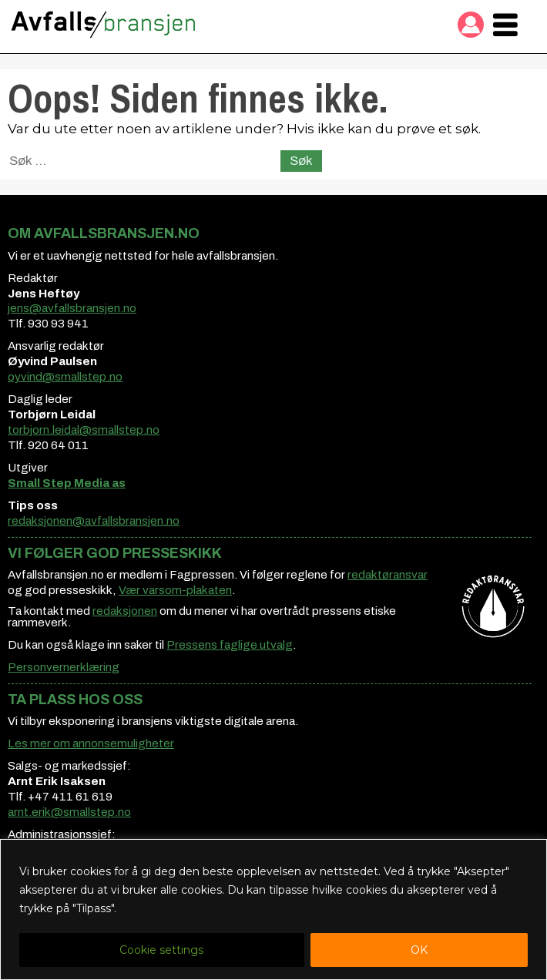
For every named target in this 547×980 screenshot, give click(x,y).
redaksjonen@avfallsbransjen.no (94, 521)
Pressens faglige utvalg (230, 645)
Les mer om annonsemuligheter (91, 743)
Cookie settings (161, 950)
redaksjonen (125, 611)
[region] (273, 910)
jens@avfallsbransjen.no (72, 308)
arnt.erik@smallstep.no (69, 812)
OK (419, 950)
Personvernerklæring (64, 667)
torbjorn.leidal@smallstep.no (84, 430)
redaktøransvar (388, 575)
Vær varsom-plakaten (175, 590)
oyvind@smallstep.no (65, 377)
